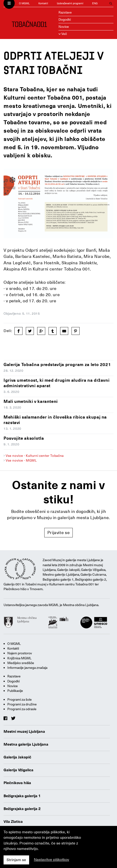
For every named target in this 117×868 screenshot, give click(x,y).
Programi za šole (20, 699)
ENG (95, 3)
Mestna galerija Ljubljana (26, 744)
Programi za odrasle (22, 709)
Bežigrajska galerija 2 (22, 809)
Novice (64, 27)
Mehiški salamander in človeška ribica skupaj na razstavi (55, 420)
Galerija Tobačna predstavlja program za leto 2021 (57, 364)
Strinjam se (16, 860)
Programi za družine (22, 704)
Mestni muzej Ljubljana (24, 732)
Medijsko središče (21, 663)
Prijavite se (59, 533)
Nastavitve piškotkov (52, 860)
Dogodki (65, 19)
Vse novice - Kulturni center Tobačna (35, 456)
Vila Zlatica (13, 822)
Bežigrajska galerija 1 (22, 796)
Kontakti (43, 3)
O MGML (24, 3)
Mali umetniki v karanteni (31, 401)
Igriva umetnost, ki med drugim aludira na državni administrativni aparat (56, 383)
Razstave (65, 12)
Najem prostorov (20, 653)
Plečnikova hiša (17, 783)
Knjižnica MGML (19, 658)
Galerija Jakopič (17, 757)
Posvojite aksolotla (24, 438)
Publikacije (15, 691)
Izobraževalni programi (70, 3)
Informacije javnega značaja (27, 668)
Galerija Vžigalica (18, 770)
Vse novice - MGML (21, 460)
